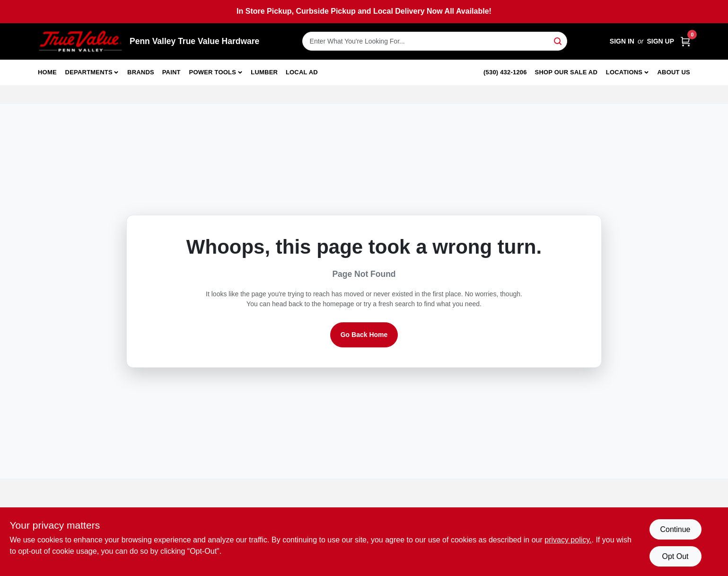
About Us (674, 72)
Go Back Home (364, 335)
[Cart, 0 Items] (685, 41)
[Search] (558, 40)
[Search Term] (435, 41)
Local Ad (302, 72)
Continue (675, 529)
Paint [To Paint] (171, 72)
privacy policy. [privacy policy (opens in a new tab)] (568, 540)
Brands (141, 72)
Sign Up (660, 41)
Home (47, 72)
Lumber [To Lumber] (264, 72)
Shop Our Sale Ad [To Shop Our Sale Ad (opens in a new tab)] (566, 72)
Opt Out (675, 556)
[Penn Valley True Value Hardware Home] (80, 41)
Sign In (622, 41)
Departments (89, 72)
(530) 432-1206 (505, 72)
